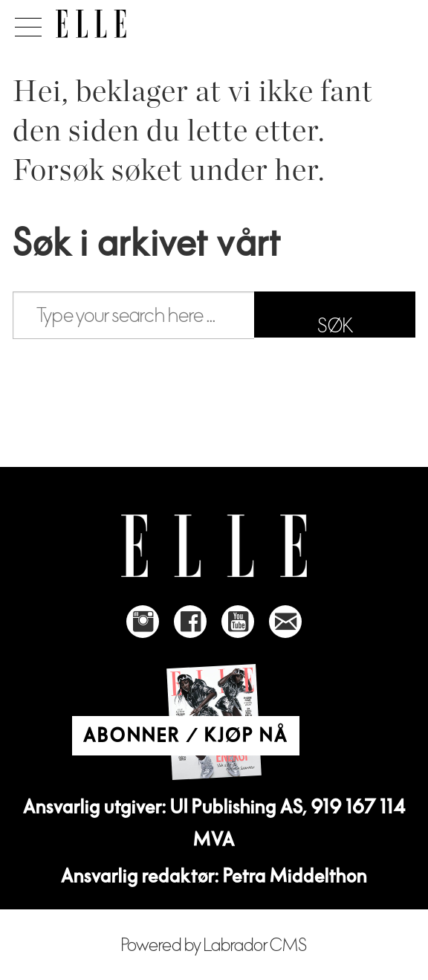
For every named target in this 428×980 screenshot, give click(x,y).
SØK (335, 326)
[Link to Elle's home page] (214, 546)
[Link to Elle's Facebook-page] (190, 622)
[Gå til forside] (91, 24)
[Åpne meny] (26, 23)
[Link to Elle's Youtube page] (238, 622)
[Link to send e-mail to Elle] (285, 622)
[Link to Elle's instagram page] (143, 622)
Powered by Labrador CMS (214, 946)
